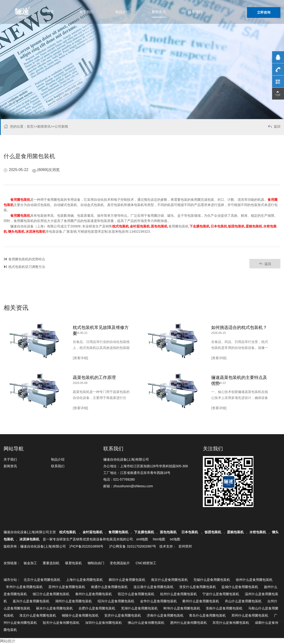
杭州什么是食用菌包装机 (179, 594)
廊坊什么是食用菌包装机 (127, 580)
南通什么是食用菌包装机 (109, 587)
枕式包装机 (68, 532)
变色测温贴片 (120, 563)
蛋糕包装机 (235, 532)
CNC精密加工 (146, 563)
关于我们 (86, 12)
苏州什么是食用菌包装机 (67, 587)
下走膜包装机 (144, 532)
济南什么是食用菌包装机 (165, 615)
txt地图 (175, 539)
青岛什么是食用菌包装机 (207, 615)
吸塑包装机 (74, 563)
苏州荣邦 (185, 546)
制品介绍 (123, 12)
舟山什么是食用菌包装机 (243, 601)
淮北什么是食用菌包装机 (38, 615)
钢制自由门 (96, 563)
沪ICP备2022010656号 (86, 546)
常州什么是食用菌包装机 (24, 587)
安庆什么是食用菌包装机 (123, 615)
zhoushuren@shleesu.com (133, 486)
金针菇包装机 (93, 532)
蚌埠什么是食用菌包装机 (182, 608)
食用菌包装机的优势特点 (27, 259)
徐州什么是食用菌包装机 (254, 580)
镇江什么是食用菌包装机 (51, 594)
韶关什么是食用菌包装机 (61, 623)
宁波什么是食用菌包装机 (221, 594)
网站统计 (8, 641)
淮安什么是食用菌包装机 (198, 587)
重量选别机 (51, 563)
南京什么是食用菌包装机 (169, 580)
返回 (274, 127)
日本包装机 (190, 532)
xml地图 (142, 539)
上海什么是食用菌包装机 (84, 580)
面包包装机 (168, 532)
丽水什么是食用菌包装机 (54, 608)
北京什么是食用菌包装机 (42, 580)
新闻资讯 (159, 12)
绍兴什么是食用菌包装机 (116, 601)
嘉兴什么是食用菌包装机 (31, 601)
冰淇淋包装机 (29, 539)
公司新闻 (61, 126)
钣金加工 (30, 563)
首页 (50, 12)
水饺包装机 (258, 532)
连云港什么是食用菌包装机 (153, 587)
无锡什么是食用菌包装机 (212, 580)
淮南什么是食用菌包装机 (224, 608)
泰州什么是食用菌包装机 (94, 594)
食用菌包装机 (118, 532)
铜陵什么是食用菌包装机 (80, 615)
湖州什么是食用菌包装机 (74, 601)
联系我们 (195, 12)
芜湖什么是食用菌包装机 (139, 608)
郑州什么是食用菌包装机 (250, 615)
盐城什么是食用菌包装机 (240, 587)
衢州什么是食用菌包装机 (201, 601)
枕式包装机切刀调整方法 (27, 267)
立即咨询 (264, 12)
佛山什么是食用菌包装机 (146, 623)
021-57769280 (124, 479)
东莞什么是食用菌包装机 (231, 623)
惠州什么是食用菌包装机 (189, 623)
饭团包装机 (213, 532)
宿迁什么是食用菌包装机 (136, 594)
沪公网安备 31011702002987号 (133, 546)
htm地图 (159, 539)
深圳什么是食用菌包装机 (104, 623)
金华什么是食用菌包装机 (158, 601)
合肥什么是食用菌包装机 (97, 608)
